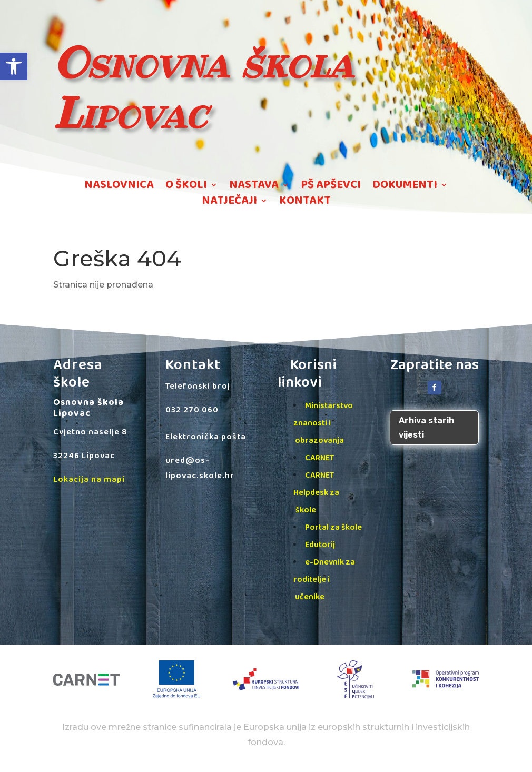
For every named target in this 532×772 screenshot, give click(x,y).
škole (306, 510)
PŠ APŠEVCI (331, 187)
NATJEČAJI (229, 203)
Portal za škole (333, 527)
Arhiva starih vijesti (426, 428)
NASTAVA (254, 187)
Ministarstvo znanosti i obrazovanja (323, 423)
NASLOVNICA (119, 187)
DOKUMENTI (405, 187)
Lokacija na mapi (89, 479)
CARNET (319, 458)
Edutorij (320, 545)
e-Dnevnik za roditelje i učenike (324, 580)
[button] (14, 66)
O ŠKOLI (186, 187)
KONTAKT (305, 203)
